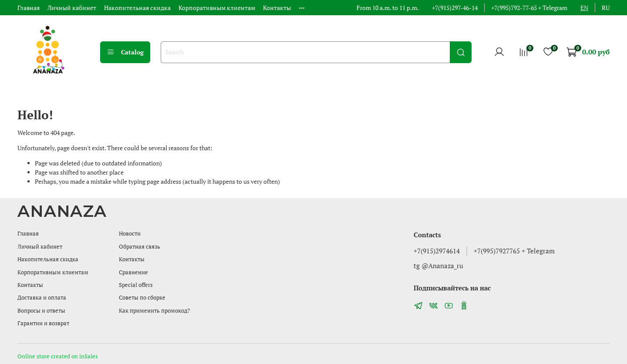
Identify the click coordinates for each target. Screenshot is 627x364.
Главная (29, 8)
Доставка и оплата (42, 298)
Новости (130, 234)
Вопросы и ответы (41, 311)
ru (606, 8)
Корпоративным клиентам (217, 8)
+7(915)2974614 (437, 251)
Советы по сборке (142, 298)
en (584, 8)
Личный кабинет (72, 8)
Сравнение (133, 272)
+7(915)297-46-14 (455, 8)
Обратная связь (140, 247)
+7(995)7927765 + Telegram (514, 251)
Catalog (125, 52)
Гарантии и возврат (43, 323)
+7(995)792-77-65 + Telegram (529, 8)
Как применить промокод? (154, 311)
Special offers (136, 285)
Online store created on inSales (58, 356)
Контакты (277, 8)
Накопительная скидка (137, 8)
